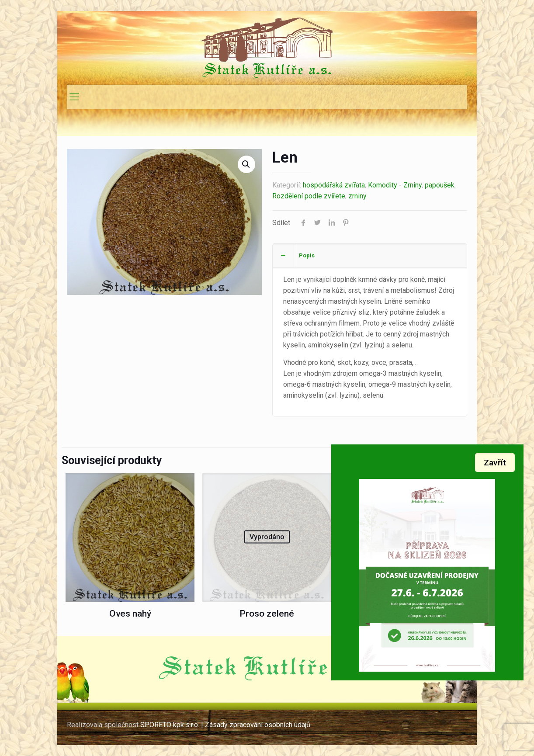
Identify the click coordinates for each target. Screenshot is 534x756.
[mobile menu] (74, 97)
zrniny (357, 196)
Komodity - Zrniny (395, 185)
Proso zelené (267, 614)
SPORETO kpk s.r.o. (170, 725)
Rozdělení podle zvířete (309, 196)
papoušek (440, 185)
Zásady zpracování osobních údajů (258, 725)
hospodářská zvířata (334, 185)
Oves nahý (130, 614)
